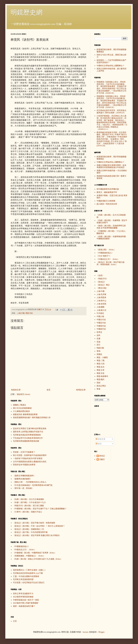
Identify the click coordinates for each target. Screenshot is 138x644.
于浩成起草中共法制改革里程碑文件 (28, 438)
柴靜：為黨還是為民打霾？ (24, 606)
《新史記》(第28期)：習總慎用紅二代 (28, 529)
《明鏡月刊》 (102, 279)
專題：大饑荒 (102, 358)
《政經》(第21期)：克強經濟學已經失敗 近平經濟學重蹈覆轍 (111, 227)
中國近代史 (101, 323)
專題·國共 (101, 379)
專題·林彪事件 (102, 376)
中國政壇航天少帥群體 (106, 201)
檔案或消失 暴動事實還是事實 (25, 414)
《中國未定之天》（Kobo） (24, 550)
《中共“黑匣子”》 (104, 256)
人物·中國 (21, 313)
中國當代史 (101, 329)
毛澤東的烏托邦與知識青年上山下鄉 (28, 573)
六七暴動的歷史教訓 (21, 411)
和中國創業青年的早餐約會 (108, 189)
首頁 (48, 390)
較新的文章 (16, 390)
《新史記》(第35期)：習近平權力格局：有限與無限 (34, 523)
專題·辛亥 (29, 313)
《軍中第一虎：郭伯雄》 (23, 488)
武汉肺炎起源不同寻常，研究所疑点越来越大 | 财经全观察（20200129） (111, 112)
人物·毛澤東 (102, 294)
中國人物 (100, 316)
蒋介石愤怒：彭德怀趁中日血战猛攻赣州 (30, 455)
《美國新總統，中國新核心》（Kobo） (29, 556)
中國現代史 (101, 326)
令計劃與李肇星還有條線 (23, 597)
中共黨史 (100, 313)
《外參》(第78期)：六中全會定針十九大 (29, 502)
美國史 (99, 354)
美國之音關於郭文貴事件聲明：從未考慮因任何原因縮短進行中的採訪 (111, 166)
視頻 (98, 383)
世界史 (99, 332)
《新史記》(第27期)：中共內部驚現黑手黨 (30, 532)
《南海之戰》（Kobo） (106, 250)
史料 (98, 335)
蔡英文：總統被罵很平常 (107, 192)
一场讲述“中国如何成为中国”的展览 (28, 458)
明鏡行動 (100, 348)
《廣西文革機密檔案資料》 (24, 476)
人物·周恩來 (102, 297)
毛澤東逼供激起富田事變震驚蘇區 (27, 435)
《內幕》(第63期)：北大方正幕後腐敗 (28, 499)
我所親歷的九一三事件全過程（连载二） (30, 570)
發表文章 (101, 439)
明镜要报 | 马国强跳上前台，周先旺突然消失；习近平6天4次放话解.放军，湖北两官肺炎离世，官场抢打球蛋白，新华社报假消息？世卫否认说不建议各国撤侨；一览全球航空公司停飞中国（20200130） (111, 102)
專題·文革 (101, 370)
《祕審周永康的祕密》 (22, 479)
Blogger (101, 632)
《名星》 (100, 275)
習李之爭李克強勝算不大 (23, 594)
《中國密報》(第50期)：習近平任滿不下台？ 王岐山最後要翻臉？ (40, 509)
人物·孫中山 (102, 301)
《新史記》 (101, 282)
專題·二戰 (101, 361)
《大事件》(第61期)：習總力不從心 (28, 512)
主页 (15, 621)
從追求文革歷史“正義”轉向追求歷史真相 (30, 429)
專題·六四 (101, 364)
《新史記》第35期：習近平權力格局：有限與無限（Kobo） (111, 263)
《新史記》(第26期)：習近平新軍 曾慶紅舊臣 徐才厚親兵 (36, 535)
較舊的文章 (81, 390)
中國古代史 (101, 320)
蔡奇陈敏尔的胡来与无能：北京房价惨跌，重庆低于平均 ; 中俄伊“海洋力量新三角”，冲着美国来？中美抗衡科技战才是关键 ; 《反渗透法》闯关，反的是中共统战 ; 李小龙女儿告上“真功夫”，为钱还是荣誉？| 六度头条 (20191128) (112, 139)
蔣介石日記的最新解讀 (22, 408)
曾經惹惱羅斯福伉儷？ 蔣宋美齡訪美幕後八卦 (32, 418)
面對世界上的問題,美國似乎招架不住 (28, 432)
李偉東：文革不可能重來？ (24, 452)
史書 (98, 339)
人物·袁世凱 (102, 304)
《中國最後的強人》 (21, 546)
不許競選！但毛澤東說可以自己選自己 (29, 583)
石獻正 (102, 459)
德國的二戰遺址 (20, 405)
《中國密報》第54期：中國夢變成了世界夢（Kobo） (35, 553)
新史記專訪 (101, 386)
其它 (98, 345)
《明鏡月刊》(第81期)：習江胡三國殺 (28, 506)
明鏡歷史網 (27, 12)
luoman (85, 632)
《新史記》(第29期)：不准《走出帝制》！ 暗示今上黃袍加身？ (39, 526)
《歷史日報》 (102, 288)
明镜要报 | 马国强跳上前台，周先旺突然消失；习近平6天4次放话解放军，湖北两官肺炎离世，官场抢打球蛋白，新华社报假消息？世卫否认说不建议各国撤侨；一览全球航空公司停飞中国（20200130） (111, 88)
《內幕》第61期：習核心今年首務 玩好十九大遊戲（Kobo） (38, 559)
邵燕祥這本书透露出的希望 (24, 465)
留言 (99, 444)
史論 (98, 342)
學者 (98, 389)
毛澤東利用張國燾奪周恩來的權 (26, 441)
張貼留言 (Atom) (23, 394)
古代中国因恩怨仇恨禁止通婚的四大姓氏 (30, 462)
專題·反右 (101, 367)
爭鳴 (98, 351)
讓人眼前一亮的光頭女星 (107, 204)
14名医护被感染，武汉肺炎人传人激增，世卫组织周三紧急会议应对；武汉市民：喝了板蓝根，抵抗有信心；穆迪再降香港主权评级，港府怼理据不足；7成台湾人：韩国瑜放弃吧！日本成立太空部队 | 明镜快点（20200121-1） (112, 123)
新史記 (102, 456)
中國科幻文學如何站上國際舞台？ (111, 66)
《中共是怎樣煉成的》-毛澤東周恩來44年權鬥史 (33, 485)
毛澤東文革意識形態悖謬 (23, 579)
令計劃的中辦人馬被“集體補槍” (26, 603)
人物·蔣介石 (102, 310)
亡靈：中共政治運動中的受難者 (26, 576)
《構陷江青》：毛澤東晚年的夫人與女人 (30, 482)
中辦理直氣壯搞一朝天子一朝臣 (26, 600)
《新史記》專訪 (103, 285)
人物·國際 (101, 307)
